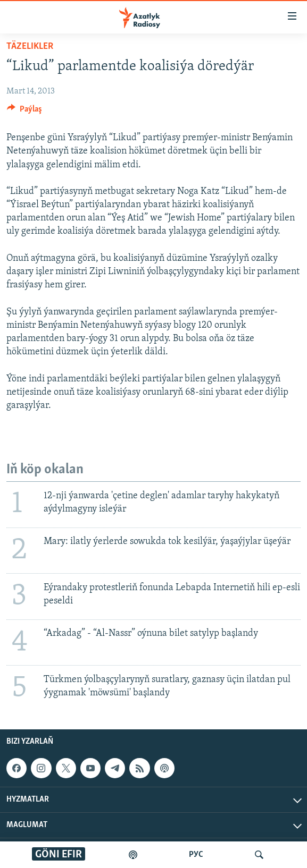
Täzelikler (30, 46)
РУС (196, 855)
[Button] (24, 112)
